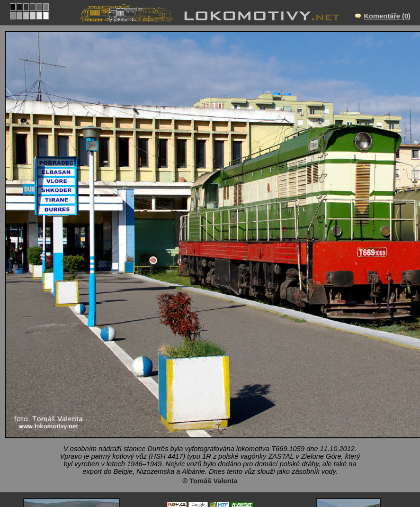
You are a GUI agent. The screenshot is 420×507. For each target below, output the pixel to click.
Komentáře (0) (387, 16)
